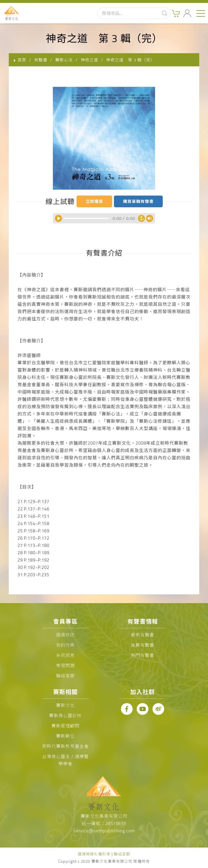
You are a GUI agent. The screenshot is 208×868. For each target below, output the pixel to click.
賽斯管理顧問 (65, 726)
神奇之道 (89, 60)
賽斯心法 (64, 60)
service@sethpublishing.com (104, 831)
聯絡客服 (65, 676)
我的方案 (65, 645)
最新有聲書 (143, 635)
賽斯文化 (65, 705)
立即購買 (94, 201)
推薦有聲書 (143, 645)
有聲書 (41, 60)
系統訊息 (65, 655)
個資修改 (65, 635)
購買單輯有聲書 (138, 201)
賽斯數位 (65, 736)
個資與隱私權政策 (94, 854)
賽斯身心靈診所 (65, 716)
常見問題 (65, 666)
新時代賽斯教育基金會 (65, 746)
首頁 (22, 60)
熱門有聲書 (143, 655)
